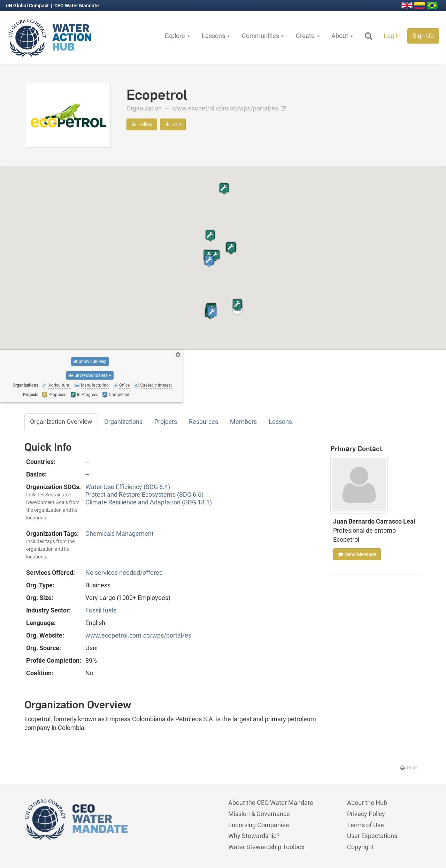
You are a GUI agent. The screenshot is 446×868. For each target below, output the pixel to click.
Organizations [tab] (123, 422)
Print (408, 768)
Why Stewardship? (254, 836)
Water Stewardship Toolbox (266, 847)
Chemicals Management (120, 534)
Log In (392, 36)
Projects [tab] (166, 422)
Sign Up (423, 36)
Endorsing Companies (259, 825)
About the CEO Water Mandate (271, 803)
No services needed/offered (124, 573)
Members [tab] (243, 422)
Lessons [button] (216, 36)
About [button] (342, 36)
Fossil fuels (101, 610)
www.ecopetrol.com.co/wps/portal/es (229, 108)
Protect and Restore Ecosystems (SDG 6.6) (144, 494)
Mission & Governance (259, 814)
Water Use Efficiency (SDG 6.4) (128, 487)
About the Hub (367, 803)
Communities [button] (263, 36)
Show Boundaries (90, 375)
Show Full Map (90, 361)
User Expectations (372, 836)
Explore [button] (177, 36)
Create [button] (308, 36)
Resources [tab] (203, 422)
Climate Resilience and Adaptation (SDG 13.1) (149, 502)
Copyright (360, 847)
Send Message (357, 554)
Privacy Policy (366, 814)
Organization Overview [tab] (61, 422)
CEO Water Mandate (77, 6)
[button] (215, 256)
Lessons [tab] (280, 422)
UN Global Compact (28, 6)
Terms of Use (366, 825)
